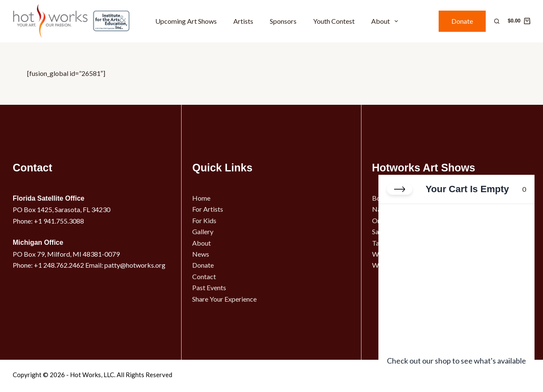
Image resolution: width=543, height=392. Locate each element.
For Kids (204, 220)
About (386, 21)
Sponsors (283, 21)
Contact (204, 276)
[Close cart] (400, 189)
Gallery (203, 231)
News (201, 254)
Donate (462, 21)
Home (201, 198)
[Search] (497, 21)
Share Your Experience (224, 299)
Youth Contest (334, 21)
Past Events (209, 287)
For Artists (208, 209)
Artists (243, 21)
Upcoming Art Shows (186, 21)
